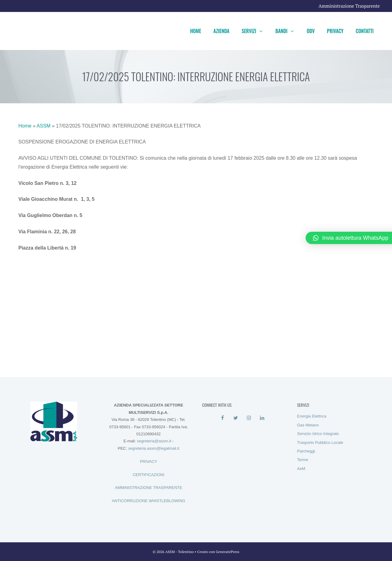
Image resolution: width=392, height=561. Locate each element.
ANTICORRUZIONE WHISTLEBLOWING (149, 501)
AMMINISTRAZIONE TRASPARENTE (149, 488)
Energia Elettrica (312, 416)
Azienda (221, 31)
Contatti (365, 31)
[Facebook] (222, 418)
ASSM (44, 126)
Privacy (335, 31)
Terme (303, 460)
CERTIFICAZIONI (148, 475)
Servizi (255, 31)
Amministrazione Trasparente (349, 6)
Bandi (288, 31)
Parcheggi (306, 451)
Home (196, 31)
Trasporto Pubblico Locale (320, 443)
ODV (311, 31)
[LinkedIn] (262, 418)
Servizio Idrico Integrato (318, 434)
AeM (301, 469)
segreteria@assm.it (154, 441)
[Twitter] (236, 418)
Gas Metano (308, 425)
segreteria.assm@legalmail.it (154, 448)
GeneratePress (228, 552)
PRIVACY (149, 462)
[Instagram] (249, 418)
